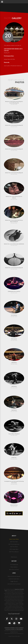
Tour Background (14, 564)
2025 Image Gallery (14, 549)
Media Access (14, 557)
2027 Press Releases (14, 552)
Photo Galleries (14, 567)
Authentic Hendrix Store (14, 579)
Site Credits (18, 636)
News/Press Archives (14, 569)
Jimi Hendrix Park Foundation (14, 584)
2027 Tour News (14, 547)
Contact (10, 636)
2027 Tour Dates (14, 542)
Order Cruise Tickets (14, 539)
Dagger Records (14, 581)
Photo (13, 18)
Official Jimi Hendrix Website (14, 576)
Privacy (13, 636)
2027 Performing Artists (14, 544)
